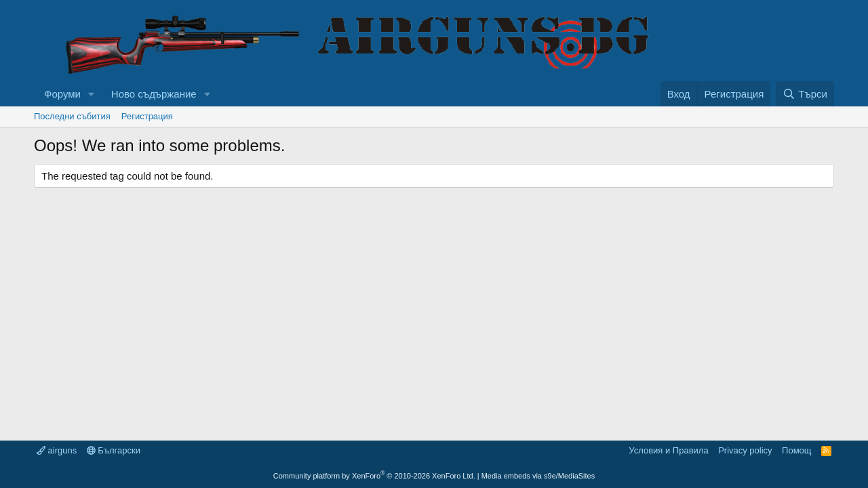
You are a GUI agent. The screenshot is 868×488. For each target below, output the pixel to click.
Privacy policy (745, 450)
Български (114, 450)
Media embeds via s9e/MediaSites (538, 476)
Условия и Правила (668, 450)
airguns (57, 450)
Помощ (796, 450)
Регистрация (147, 116)
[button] (92, 94)
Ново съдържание (154, 94)
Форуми (62, 94)
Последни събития (72, 116)
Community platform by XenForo (374, 476)
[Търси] (805, 94)
